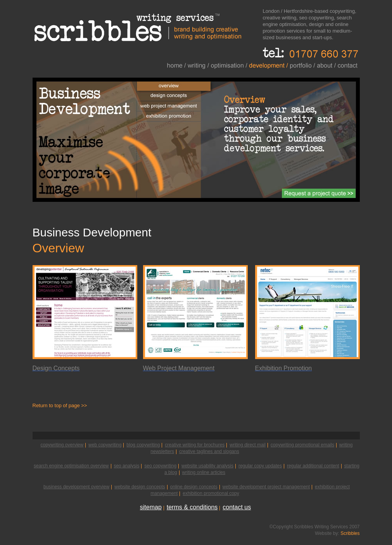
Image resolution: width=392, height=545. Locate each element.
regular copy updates (260, 466)
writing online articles (204, 472)
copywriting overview (62, 445)
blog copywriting (143, 445)
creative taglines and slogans (209, 451)
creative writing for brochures (195, 445)
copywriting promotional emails (302, 445)
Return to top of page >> (60, 405)
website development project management (266, 487)
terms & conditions (192, 507)
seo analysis (126, 466)
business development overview (76, 487)
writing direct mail (248, 445)
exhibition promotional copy (211, 493)
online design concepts (194, 487)
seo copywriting (160, 466)
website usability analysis (207, 466)
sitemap (151, 507)
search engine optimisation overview (71, 466)
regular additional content (313, 466)
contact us (237, 507)
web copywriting (105, 445)
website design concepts (140, 487)
